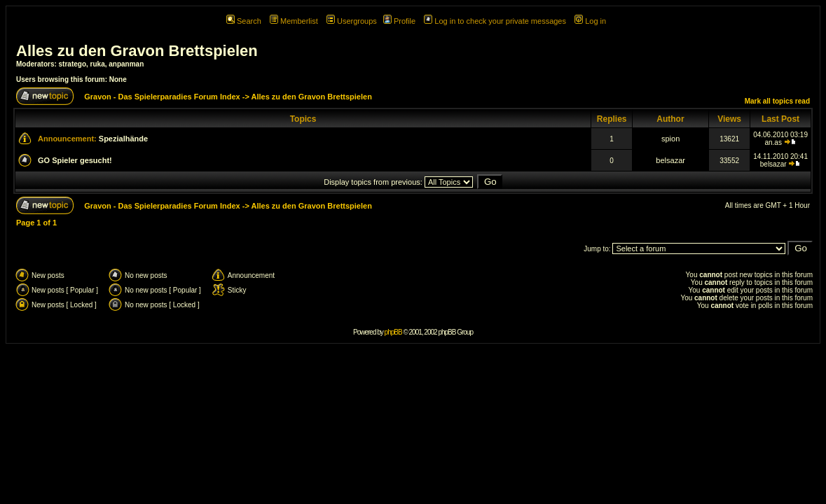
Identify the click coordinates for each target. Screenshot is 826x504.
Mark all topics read (777, 101)
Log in (590, 21)
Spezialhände (123, 139)
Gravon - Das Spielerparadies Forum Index (162, 97)
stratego (73, 64)
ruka (98, 64)
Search (244, 21)
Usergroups (352, 21)
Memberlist (294, 21)
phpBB (393, 332)
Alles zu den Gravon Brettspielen (137, 51)
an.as (773, 142)
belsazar (670, 160)
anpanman (126, 64)
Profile (399, 21)
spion (670, 139)
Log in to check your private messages (495, 21)
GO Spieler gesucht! (75, 160)
